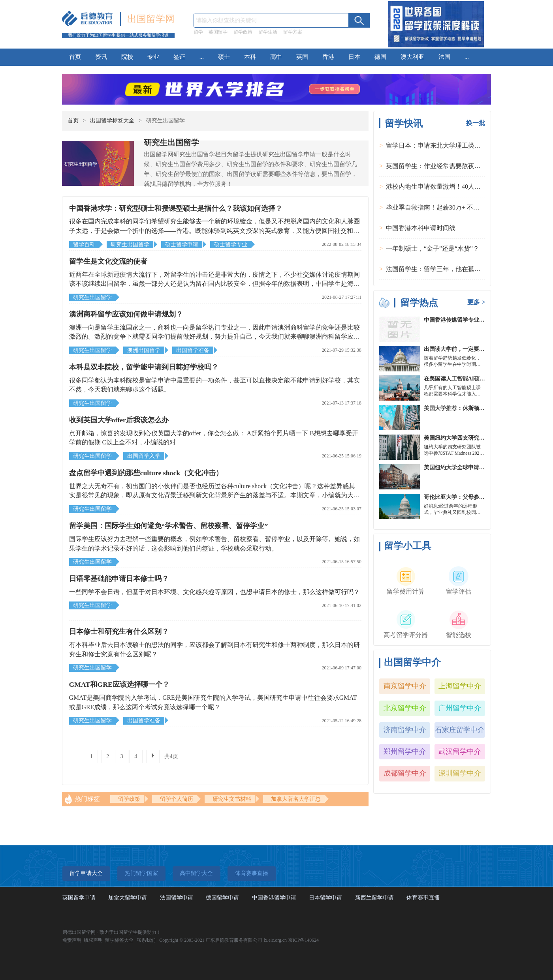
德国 (380, 57)
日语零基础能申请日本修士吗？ (119, 579)
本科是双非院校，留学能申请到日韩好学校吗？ (144, 367)
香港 (328, 57)
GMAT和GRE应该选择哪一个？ (119, 684)
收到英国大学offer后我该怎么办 (119, 420)
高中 (276, 57)
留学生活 (268, 32)
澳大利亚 (412, 57)
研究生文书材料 (232, 799)
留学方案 (293, 32)
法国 (444, 57)
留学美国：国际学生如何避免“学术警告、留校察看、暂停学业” (169, 526)
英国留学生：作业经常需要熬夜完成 (436, 166)
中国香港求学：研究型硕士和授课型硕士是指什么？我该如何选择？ (176, 208)
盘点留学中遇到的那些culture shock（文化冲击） (146, 473)
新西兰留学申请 (374, 898)
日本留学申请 (325, 898)
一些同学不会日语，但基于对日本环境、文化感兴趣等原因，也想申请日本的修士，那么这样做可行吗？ (214, 592)
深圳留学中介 (460, 773)
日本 (354, 57)
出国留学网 (151, 19)
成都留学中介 (405, 773)
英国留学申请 (79, 898)
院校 (127, 57)
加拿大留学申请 (128, 898)
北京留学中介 (405, 708)
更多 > (476, 302)
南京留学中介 (405, 686)
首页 (75, 57)
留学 (198, 32)
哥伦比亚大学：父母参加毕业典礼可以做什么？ (482, 497)
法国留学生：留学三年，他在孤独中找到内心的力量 (459, 269)
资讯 (101, 57)
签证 (179, 57)
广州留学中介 (460, 708)
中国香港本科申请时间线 (421, 228)
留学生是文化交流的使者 (108, 261)
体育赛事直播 (423, 898)
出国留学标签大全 (112, 121)
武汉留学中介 (460, 751)
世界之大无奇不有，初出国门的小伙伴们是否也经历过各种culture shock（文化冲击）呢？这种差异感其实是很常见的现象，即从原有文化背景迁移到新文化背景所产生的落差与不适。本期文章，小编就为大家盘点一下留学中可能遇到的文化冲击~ (214, 495)
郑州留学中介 (405, 751)
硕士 (224, 57)
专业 (153, 57)
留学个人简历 (177, 799)
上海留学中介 (460, 686)
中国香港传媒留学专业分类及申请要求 (471, 320)
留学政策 (243, 32)
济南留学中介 (405, 730)
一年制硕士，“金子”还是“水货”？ (433, 248)
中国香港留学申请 (274, 898)
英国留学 (218, 32)
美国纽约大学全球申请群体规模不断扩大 (474, 468)
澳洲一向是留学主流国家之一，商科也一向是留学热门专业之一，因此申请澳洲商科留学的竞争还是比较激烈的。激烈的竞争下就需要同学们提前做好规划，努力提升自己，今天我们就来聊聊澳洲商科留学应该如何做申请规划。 (214, 337)
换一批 (476, 123)
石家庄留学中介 (460, 730)
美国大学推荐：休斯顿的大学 (460, 408)
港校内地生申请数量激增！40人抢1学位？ (444, 186)
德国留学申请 (222, 898)
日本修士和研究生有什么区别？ (119, 631)
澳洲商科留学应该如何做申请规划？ (126, 314)
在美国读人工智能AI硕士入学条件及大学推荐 (479, 379)
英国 (302, 57)
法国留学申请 (177, 898)
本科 (250, 57)
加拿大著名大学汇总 (296, 799)
